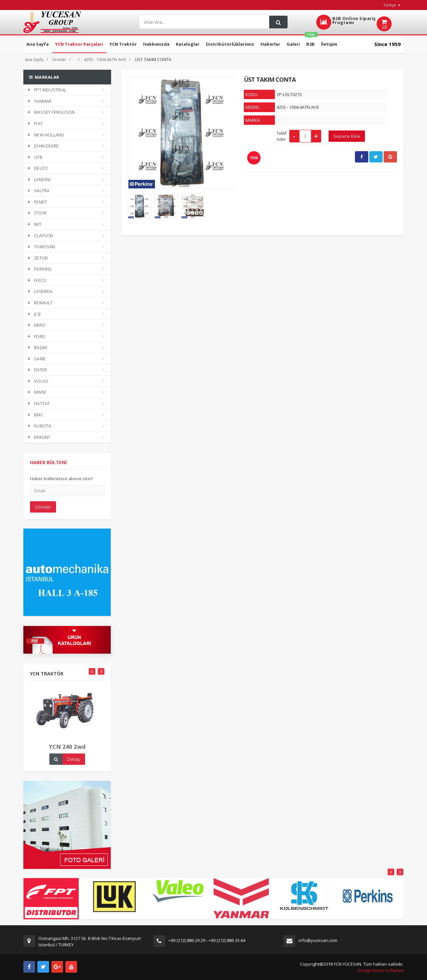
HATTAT (39, 403)
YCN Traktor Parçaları (79, 44)
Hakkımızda (156, 44)
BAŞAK (38, 347)
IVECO (37, 280)
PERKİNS (40, 269)
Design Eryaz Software (381, 970)
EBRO (37, 325)
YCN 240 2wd (67, 751)
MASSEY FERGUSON (52, 112)
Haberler (270, 44)
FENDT (38, 202)
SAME (37, 359)
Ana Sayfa (38, 44)
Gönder (43, 511)
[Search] (204, 22)
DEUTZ (38, 168)
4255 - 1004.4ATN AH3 (105, 60)
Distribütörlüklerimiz (230, 44)
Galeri (293, 44)
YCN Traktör (123, 44)
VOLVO (38, 381)
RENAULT (41, 303)
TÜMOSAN (42, 247)
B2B (311, 41)
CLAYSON (41, 236)
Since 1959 (387, 44)
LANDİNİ (40, 180)
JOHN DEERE (44, 146)
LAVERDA (41, 291)
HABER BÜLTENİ (49, 467)
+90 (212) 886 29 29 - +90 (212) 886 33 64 (207, 940)
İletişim (329, 44)
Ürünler (59, 60)
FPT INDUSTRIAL (47, 90)
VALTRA (39, 191)
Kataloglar (188, 44)
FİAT (36, 123)
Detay (74, 763)
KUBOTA (40, 426)
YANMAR (40, 101)
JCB (35, 314)
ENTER (38, 370)
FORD (37, 336)
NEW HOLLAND (46, 135)
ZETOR (38, 258)
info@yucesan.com (318, 940)
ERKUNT (39, 437)
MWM (37, 392)
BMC (36, 415)
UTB (35, 157)
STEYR (38, 213)
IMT (35, 224)
